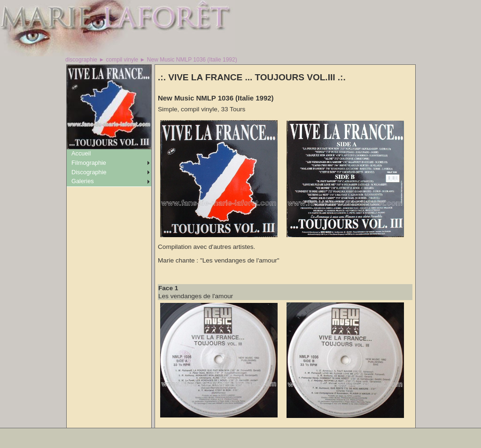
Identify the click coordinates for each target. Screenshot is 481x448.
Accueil (81, 153)
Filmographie (89, 163)
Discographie (89, 172)
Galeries (83, 181)
